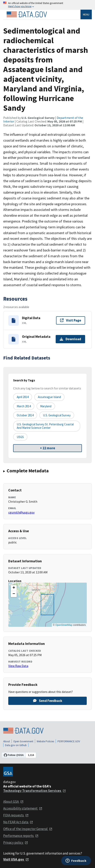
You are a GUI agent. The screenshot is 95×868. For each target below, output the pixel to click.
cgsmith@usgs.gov (21, 512)
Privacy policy (16, 842)
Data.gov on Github (16, 745)
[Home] (27, 14)
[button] (14, 588)
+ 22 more (47, 448)
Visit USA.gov (16, 859)
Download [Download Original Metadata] (70, 339)
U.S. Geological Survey (57, 415)
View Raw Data (18, 666)
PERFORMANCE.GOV (69, 741)
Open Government (23, 741)
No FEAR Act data (18, 822)
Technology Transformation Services (35, 791)
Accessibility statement (23, 808)
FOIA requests (16, 815)
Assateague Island (49, 397)
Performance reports (21, 836)
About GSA (13, 802)
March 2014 (24, 406)
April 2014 (23, 397)
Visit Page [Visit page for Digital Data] (71, 320)
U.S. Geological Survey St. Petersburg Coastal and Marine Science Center (45, 426)
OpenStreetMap (64, 625)
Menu (86, 14)
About (7, 741)
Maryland (46, 406)
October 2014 (25, 415)
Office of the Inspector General (28, 829)
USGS (20, 437)
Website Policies (45, 741)
